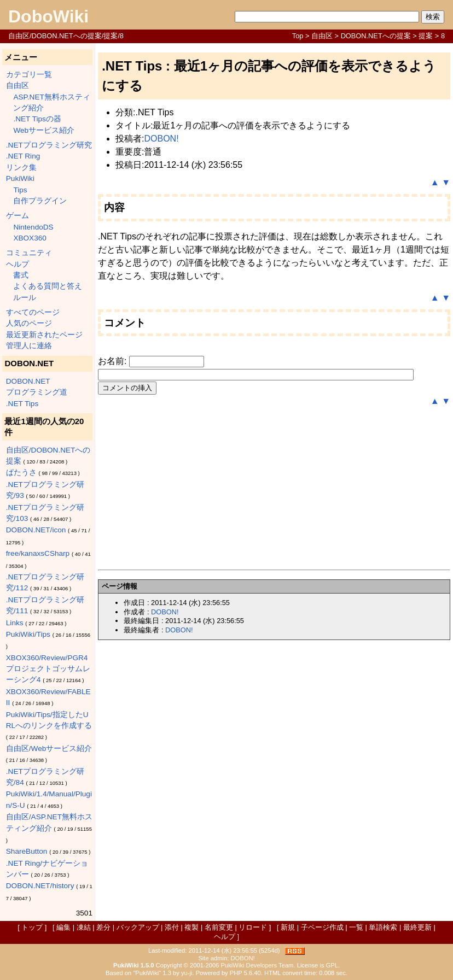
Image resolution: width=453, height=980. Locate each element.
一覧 (356, 927)
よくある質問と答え (48, 286)
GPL (332, 965)
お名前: (114, 361)
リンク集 (21, 168)
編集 (63, 927)
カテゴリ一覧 (29, 75)
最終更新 (417, 927)
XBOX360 (30, 238)
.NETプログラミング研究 (49, 145)
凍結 (84, 927)
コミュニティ (29, 253)
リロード (253, 927)
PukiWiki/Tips (28, 634)
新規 (288, 927)
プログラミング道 (37, 392)
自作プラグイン (40, 201)
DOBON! (161, 139)
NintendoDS (33, 227)
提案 (426, 36)
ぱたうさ (21, 473)
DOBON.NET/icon (36, 530)
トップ (32, 927)
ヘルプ (18, 264)
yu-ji (187, 973)
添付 (172, 927)
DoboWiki (48, 16)
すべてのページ (33, 312)
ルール (25, 298)
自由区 (322, 36)
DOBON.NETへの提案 (376, 36)
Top (298, 36)
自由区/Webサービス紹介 (49, 749)
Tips (20, 190)
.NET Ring (23, 156)
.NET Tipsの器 (37, 119)
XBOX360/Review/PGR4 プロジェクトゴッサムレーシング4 (48, 669)
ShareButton (27, 851)
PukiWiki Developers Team (257, 965)
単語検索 (383, 927)
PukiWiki (20, 178)
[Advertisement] (274, 489)
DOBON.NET (28, 381)
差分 (103, 927)
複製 (191, 927)
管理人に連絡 (29, 346)
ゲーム (18, 216)
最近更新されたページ (44, 335)
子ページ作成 (322, 927)
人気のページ (29, 323)
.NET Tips (22, 404)
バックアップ (138, 927)
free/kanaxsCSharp (38, 553)
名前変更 (219, 927)
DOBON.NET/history (40, 886)
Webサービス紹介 (44, 130)
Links (15, 623)
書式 (21, 275)
